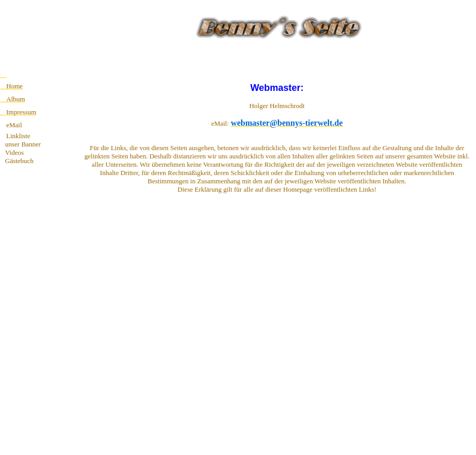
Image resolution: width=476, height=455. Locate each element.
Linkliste (18, 136)
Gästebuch (17, 161)
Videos (12, 152)
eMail (14, 125)
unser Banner (21, 144)
